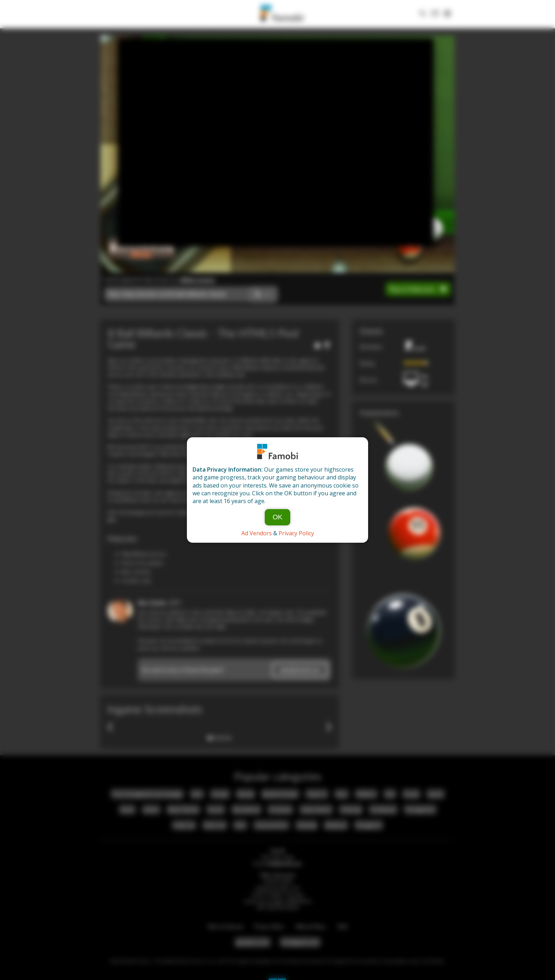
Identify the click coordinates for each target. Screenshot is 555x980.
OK (277, 517)
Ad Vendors (257, 533)
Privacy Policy (296, 533)
